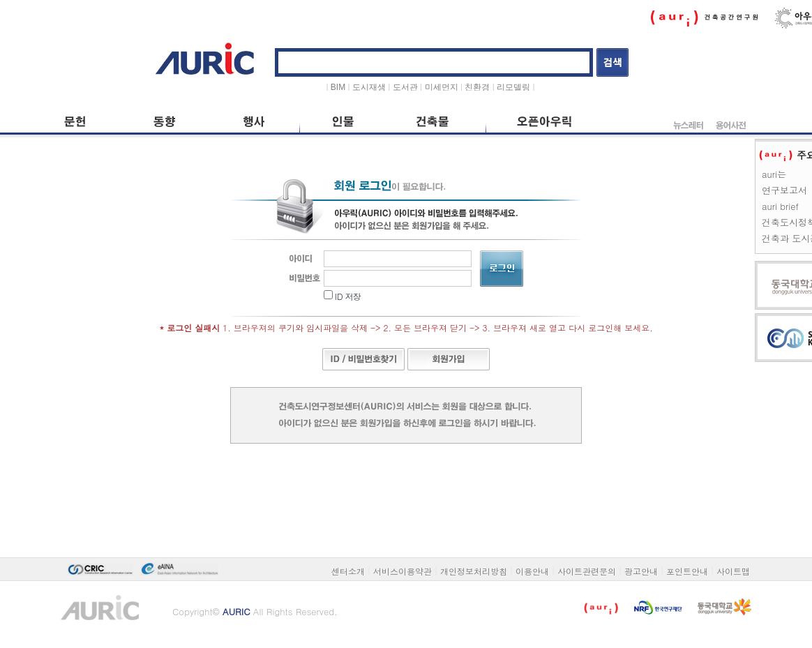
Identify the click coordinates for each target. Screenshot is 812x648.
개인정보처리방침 (474, 571)
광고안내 (641, 571)
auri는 (774, 174)
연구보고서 (784, 190)
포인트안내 (687, 571)
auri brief (780, 206)
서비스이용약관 (403, 571)
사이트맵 (733, 571)
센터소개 (348, 571)
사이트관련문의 (587, 571)
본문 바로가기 (58, 36)
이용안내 (532, 571)
